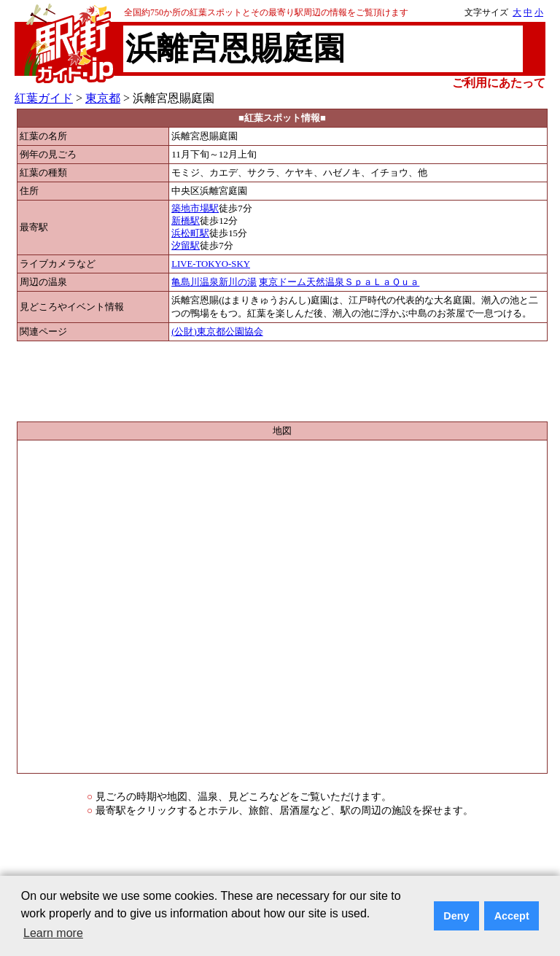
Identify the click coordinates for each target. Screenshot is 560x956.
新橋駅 (186, 221)
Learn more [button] (53, 933)
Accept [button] (512, 916)
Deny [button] (456, 916)
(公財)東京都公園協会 (217, 332)
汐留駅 (186, 246)
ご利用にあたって (499, 83)
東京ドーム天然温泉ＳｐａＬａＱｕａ (339, 282)
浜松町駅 (190, 233)
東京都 (103, 98)
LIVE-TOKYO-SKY (211, 264)
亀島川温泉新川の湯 (214, 282)
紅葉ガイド (44, 98)
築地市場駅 (195, 209)
